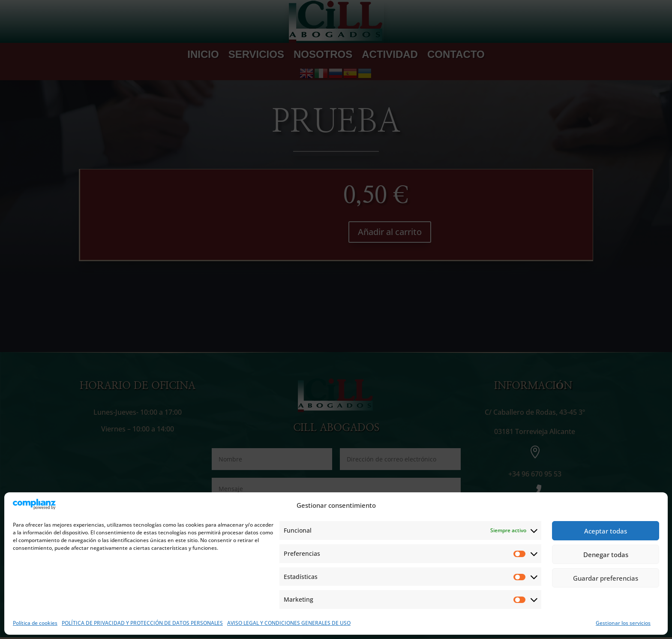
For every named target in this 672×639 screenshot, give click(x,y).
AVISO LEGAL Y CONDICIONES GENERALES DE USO (289, 623)
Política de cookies (35, 623)
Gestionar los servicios (623, 623)
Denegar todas (606, 555)
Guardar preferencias (606, 578)
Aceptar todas (606, 531)
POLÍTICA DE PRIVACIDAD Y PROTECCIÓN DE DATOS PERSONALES (142, 623)
